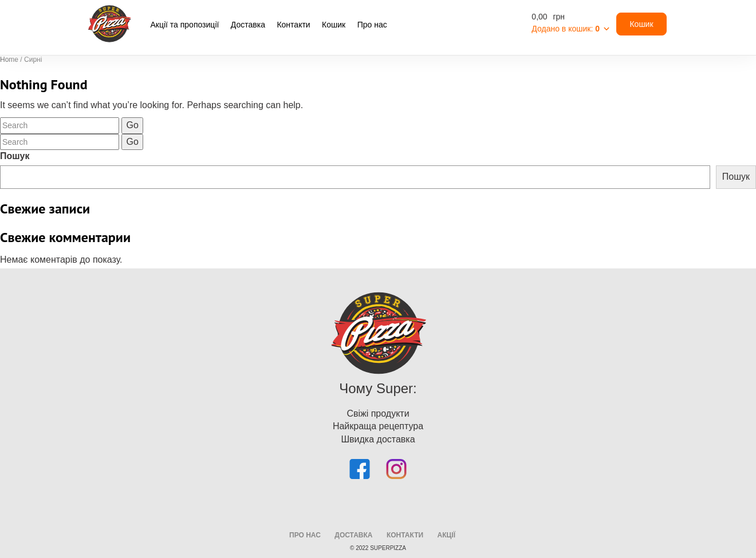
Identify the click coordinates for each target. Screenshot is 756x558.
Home (9, 60)
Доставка (248, 25)
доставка (353, 535)
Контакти (293, 25)
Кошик (334, 25)
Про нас (372, 25)
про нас (305, 535)
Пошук (15, 156)
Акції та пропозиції (184, 25)
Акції (446, 535)
